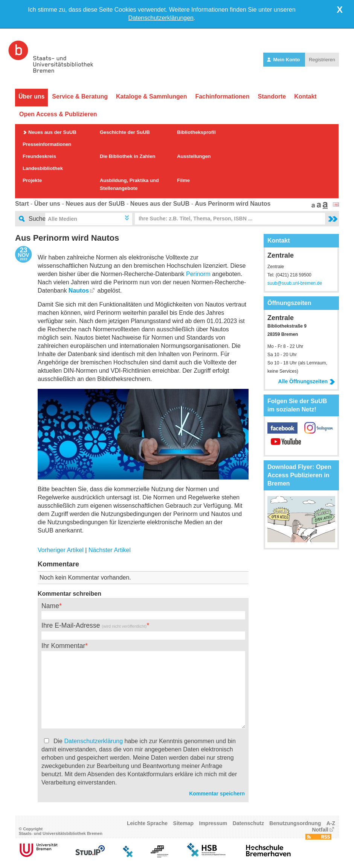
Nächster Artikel (110, 550)
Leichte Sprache (147, 823)
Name (50, 606)
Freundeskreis (39, 156)
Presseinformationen (47, 144)
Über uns (31, 96)
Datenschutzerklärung (93, 741)
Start (22, 204)
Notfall (320, 830)
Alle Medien (63, 219)
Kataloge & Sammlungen (151, 96)
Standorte (272, 96)
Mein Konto (284, 60)
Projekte (32, 180)
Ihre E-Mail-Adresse (94, 625)
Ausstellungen (194, 156)
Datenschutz (248, 823)
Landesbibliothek (43, 168)
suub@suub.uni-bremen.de (295, 283)
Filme (183, 180)
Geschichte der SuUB (125, 132)
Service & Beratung (80, 96)
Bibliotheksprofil (196, 132)
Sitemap (183, 823)
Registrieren (322, 60)
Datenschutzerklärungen (161, 18)
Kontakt (305, 96)
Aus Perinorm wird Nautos (233, 204)
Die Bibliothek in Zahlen (127, 156)
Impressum (213, 823)
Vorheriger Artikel (61, 550)
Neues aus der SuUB (52, 132)
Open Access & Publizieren (58, 114)
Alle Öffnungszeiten (307, 381)
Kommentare (58, 564)
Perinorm (198, 274)
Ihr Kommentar (63, 646)
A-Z (331, 823)
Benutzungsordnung (295, 823)
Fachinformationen (222, 96)
